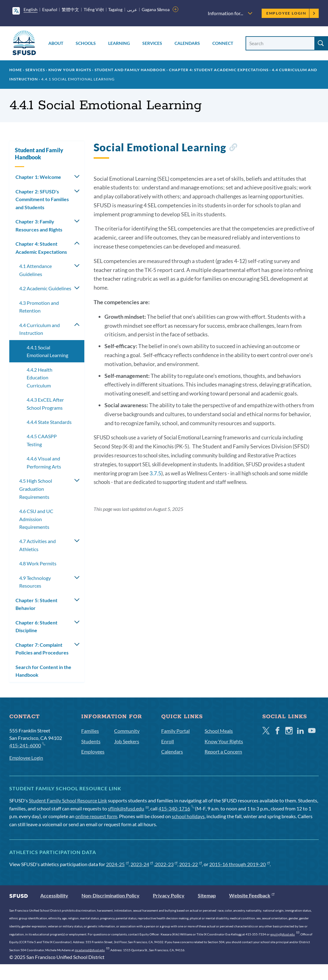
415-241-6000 (27, 745)
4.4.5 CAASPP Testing (42, 440)
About (56, 43)
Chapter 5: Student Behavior (36, 604)
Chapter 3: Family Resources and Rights (39, 225)
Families (90, 731)
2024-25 (117, 864)
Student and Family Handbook (130, 70)
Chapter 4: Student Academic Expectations (219, 70)
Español (50, 9)
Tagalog (115, 9)
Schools (86, 43)
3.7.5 (155, 473)
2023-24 (142, 864)
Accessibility (54, 895)
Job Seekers (127, 741)
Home (16, 70)
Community (127, 731)
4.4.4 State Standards (49, 422)
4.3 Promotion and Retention (39, 307)
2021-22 (191, 864)
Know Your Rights (70, 70)
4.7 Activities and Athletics (38, 545)
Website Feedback (252, 895)
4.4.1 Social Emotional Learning (47, 351)
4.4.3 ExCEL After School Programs (45, 404)
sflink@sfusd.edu (128, 808)
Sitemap (207, 895)
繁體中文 (70, 9)
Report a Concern (223, 751)
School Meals (219, 731)
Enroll (168, 741)
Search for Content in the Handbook (43, 671)
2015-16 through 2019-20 (239, 864)
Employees (93, 751)
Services (152, 43)
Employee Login (291, 13)
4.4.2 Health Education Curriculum (40, 378)
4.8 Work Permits (38, 563)
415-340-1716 (176, 808)
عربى (132, 9)
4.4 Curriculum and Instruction (40, 329)
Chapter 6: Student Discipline (36, 626)
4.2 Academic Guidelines (45, 288)
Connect (223, 43)
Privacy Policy (169, 895)
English (31, 9)
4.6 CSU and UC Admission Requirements (36, 519)
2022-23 (166, 864)
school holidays (188, 816)
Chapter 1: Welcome (38, 177)
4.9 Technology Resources (35, 582)
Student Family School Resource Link (68, 800)
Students (91, 741)
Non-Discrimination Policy (111, 895)
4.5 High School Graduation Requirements (36, 489)
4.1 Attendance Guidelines (35, 270)
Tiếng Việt (94, 9)
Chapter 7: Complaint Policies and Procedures (42, 649)
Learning (119, 43)
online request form (96, 816)
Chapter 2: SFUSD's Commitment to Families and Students (42, 199)
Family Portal (175, 731)
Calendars (187, 43)
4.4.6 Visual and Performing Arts (44, 462)
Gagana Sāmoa (156, 9)
